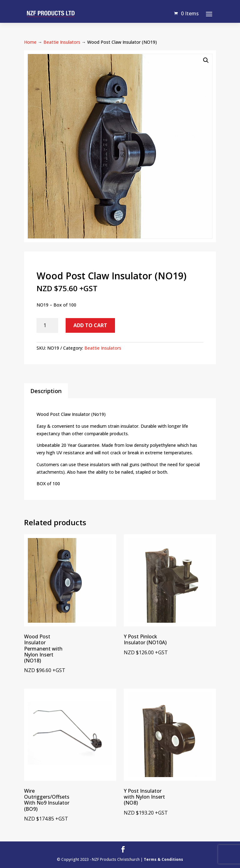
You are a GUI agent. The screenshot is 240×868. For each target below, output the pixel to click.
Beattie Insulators (62, 42)
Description (46, 391)
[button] (206, 60)
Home (30, 42)
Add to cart (90, 325)
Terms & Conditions (163, 859)
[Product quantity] (47, 325)
